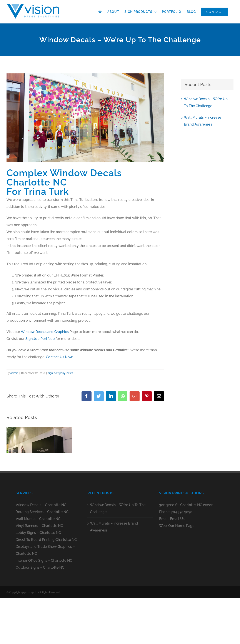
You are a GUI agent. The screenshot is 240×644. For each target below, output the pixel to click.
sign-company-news (60, 373)
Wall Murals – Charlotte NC (38, 564)
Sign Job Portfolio (40, 339)
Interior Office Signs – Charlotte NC (44, 605)
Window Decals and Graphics (45, 332)
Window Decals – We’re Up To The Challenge (118, 553)
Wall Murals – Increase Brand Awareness (114, 572)
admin (14, 373)
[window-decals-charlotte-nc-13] (85, 118)
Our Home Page (181, 570)
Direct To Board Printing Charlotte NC (46, 584)
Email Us (177, 564)
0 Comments (42, 494)
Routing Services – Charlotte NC (42, 557)
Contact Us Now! (60, 357)
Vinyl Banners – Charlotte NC (39, 570)
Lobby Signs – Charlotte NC (38, 577)
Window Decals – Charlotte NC (41, 550)
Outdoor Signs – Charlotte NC (40, 612)
